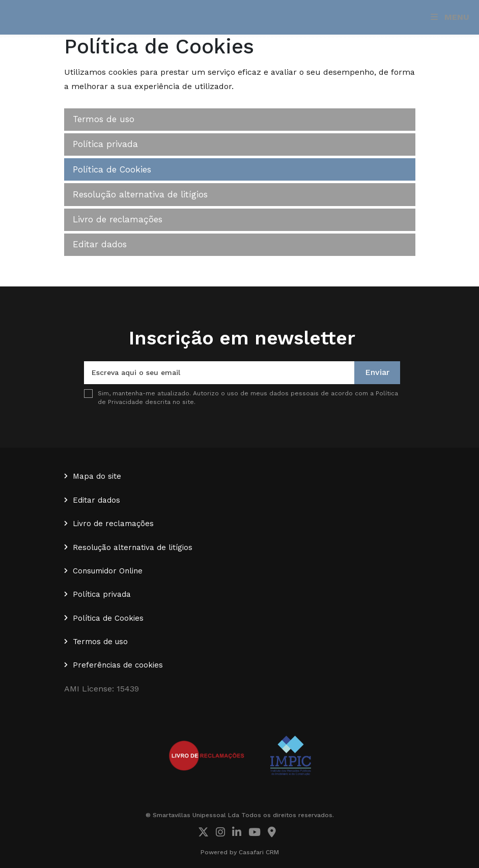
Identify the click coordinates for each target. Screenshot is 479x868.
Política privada (105, 144)
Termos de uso (104, 119)
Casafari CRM (259, 852)
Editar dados (100, 244)
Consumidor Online (108, 571)
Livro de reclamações (118, 219)
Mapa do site (97, 476)
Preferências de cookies (118, 665)
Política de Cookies (112, 169)
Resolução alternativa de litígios (140, 194)
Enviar (377, 372)
